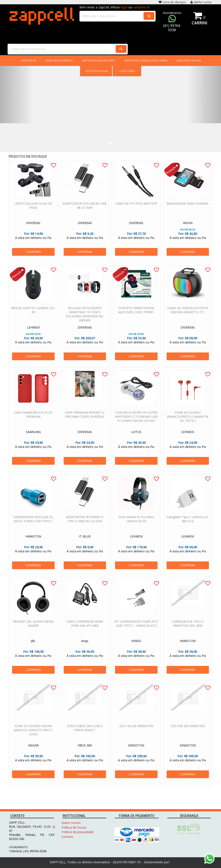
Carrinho (199, 23)
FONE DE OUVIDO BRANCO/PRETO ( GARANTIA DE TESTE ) (188, 422)
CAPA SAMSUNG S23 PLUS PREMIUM (33, 420)
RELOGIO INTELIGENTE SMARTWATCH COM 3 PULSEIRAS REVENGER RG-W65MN (85, 320)
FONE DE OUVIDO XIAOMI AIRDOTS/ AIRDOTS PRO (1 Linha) (33, 736)
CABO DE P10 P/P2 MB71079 (136, 209)
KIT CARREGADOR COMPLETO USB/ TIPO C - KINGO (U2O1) (136, 629)
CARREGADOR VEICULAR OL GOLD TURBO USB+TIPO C (33, 525)
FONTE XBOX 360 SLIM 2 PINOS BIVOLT (85, 734)
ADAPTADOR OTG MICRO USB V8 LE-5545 (85, 211)
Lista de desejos (172, 2)
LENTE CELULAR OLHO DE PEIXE (33, 211)
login (124, 7)
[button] (17, 95)
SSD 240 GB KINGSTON (188, 732)
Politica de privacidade (78, 832)
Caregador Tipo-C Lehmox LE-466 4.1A (188, 525)
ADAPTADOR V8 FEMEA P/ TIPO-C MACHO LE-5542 (85, 525)
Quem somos (71, 823)
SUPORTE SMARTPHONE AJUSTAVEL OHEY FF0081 (136, 316)
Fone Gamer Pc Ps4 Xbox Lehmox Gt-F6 (136, 525)
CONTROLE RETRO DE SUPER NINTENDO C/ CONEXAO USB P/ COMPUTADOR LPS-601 (136, 422)
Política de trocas (74, 827)
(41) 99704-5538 (172, 28)
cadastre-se (141, 7)
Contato (67, 837)
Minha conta (201, 2)
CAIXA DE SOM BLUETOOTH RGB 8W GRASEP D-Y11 (188, 316)
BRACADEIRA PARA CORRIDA (188, 209)
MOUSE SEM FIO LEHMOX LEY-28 (33, 316)
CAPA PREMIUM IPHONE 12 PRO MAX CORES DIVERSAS (85, 420)
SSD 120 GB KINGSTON (136, 732)
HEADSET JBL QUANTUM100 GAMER (33, 629)
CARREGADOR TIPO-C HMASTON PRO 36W (188, 629)
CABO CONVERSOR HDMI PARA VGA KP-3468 (85, 629)
